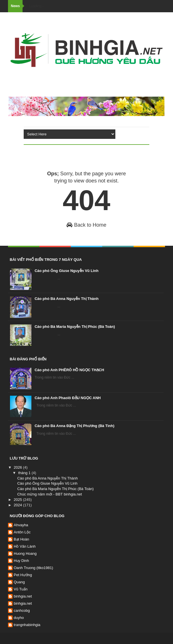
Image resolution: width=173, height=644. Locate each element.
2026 (18, 467)
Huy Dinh (21, 561)
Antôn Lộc (22, 532)
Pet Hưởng (23, 575)
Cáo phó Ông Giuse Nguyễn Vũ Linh (67, 271)
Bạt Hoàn (21, 539)
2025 (18, 500)
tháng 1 (25, 473)
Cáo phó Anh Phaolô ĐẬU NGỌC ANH (68, 398)
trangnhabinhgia (27, 625)
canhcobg (22, 611)
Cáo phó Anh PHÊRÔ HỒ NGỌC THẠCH (69, 370)
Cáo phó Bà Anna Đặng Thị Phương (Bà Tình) (74, 426)
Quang (19, 582)
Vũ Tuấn (21, 589)
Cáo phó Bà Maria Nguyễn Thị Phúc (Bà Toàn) (75, 327)
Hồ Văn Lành (25, 546)
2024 (18, 505)
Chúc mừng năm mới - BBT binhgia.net (49, 494)
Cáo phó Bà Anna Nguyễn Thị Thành (67, 299)
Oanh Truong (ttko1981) (33, 568)
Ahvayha (21, 525)
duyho (19, 618)
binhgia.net (23, 596)
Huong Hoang (25, 553)
